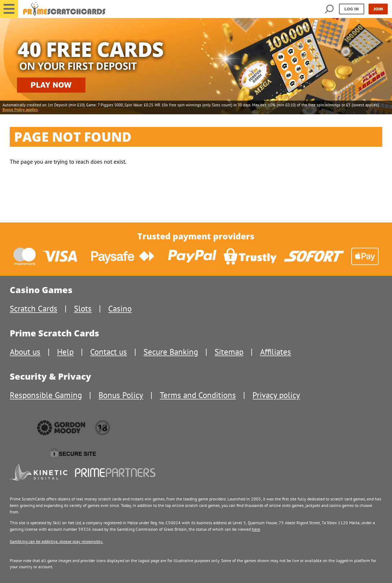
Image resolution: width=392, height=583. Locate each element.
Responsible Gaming (46, 395)
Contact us (109, 352)
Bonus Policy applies (20, 110)
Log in (352, 9)
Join (378, 9)
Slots (83, 308)
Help (65, 352)
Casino (120, 308)
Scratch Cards (34, 308)
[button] (9, 9)
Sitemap (229, 352)
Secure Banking (171, 352)
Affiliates (276, 352)
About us (25, 352)
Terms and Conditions (198, 395)
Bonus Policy (121, 395)
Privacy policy (276, 395)
